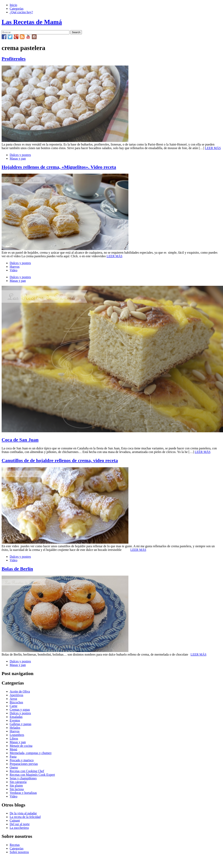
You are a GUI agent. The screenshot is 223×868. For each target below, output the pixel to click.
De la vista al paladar (23, 813)
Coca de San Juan (20, 440)
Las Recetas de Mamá (32, 22)
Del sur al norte (20, 824)
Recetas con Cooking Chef (27, 771)
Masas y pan (18, 158)
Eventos (15, 720)
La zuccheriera (19, 828)
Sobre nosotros (19, 852)
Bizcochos (16, 702)
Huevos (15, 267)
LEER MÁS (213, 148)
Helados (15, 728)
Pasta (13, 757)
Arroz (13, 699)
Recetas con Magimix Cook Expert (32, 775)
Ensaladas (16, 717)
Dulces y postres (20, 155)
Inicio (13, 5)
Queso (14, 767)
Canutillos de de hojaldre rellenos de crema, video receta (60, 460)
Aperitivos (17, 695)
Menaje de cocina (21, 746)
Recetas (15, 845)
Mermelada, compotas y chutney (31, 753)
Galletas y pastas (21, 724)
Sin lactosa (17, 789)
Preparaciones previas (24, 764)
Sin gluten (16, 786)
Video (13, 270)
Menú (13, 749)
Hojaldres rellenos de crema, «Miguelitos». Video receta (59, 167)
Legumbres (17, 735)
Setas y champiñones (23, 778)
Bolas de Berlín (17, 569)
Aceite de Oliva (20, 691)
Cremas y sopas (20, 710)
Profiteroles (14, 59)
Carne (13, 706)
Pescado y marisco (22, 760)
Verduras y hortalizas (23, 793)
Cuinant (15, 820)
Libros (14, 738)
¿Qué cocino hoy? (21, 12)
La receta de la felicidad (25, 817)
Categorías (17, 9)
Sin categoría (18, 782)
